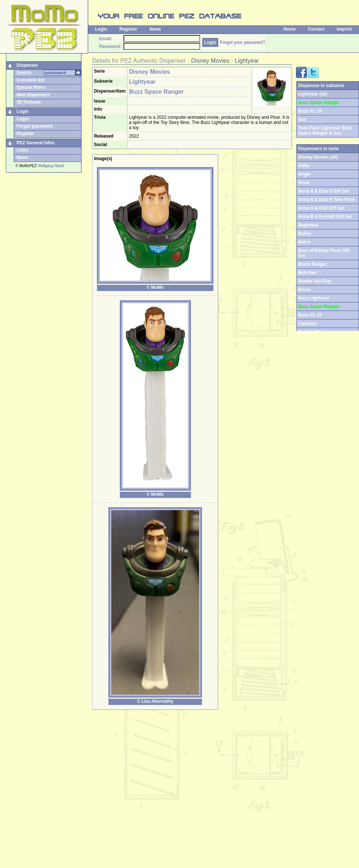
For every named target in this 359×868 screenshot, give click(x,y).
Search (24, 73)
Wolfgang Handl (51, 166)
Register (128, 29)
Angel (304, 174)
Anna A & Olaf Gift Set (321, 208)
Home (290, 29)
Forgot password (34, 126)
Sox (302, 120)
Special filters (31, 87)
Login (101, 29)
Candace (307, 324)
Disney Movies (210, 61)
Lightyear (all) (313, 94)
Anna (304, 183)
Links (22, 150)
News (155, 29)
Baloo (304, 242)
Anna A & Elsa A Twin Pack (326, 200)
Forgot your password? (243, 42)
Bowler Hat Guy (315, 281)
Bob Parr (308, 273)
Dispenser (27, 65)
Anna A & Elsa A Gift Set (324, 191)
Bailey (305, 234)
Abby (304, 166)
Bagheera (308, 225)
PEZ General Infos (36, 143)
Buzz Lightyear (314, 298)
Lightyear (247, 61)
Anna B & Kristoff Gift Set (325, 217)
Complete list (30, 80)
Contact (316, 29)
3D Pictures (29, 102)
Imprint (344, 29)
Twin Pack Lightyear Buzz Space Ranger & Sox (325, 131)
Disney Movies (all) (318, 157)
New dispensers (33, 95)
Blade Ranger (312, 264)
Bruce (304, 290)
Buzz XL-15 (310, 111)
